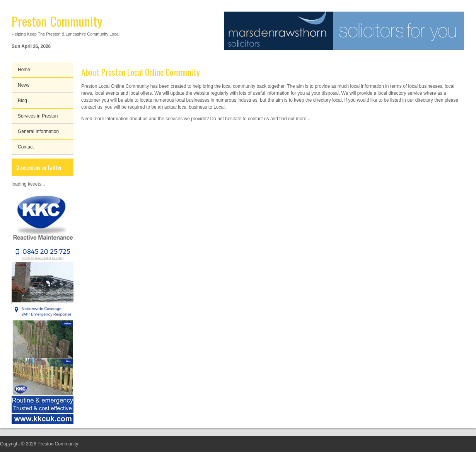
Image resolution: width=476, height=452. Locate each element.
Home (24, 70)
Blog (22, 101)
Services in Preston (38, 116)
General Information (38, 131)
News (24, 85)
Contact (26, 147)
